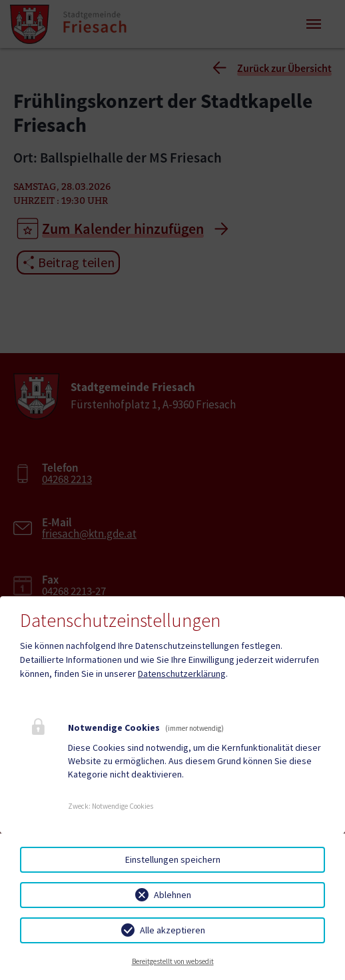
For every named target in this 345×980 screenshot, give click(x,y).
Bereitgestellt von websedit (173, 961)
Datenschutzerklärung (182, 674)
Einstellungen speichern (173, 859)
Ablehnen (172, 895)
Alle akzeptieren (172, 930)
